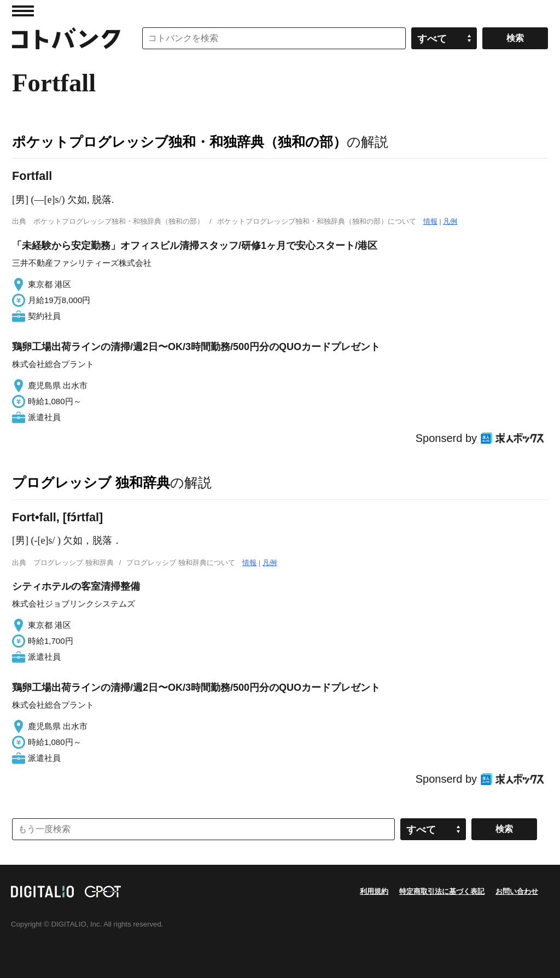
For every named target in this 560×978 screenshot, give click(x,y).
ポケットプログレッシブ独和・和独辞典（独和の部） (179, 142)
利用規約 (374, 891)
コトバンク (66, 38)
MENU (23, 11)
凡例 (450, 221)
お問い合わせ (517, 891)
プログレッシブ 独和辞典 (91, 482)
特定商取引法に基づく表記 (442, 891)
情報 (430, 221)
